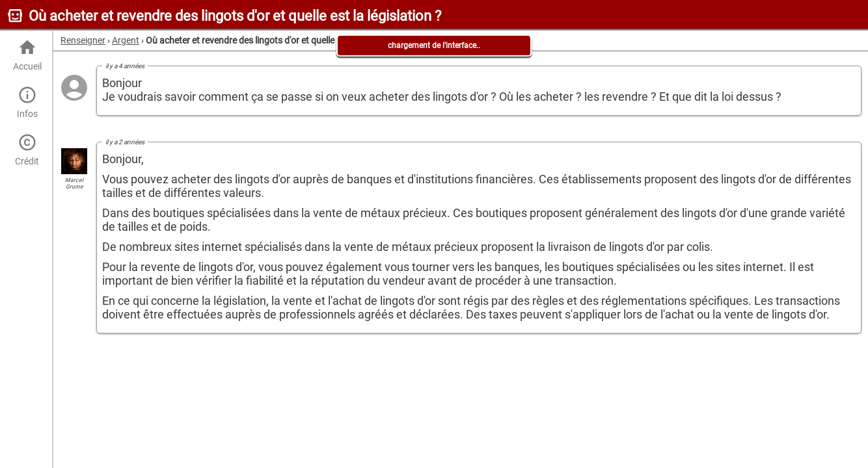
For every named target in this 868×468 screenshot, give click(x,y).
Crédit (27, 150)
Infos (27, 102)
